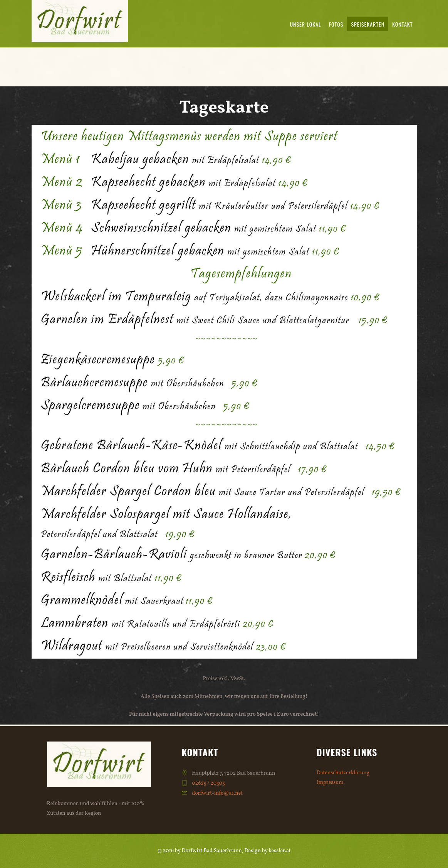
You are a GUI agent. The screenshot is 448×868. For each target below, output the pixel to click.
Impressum (330, 783)
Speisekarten (368, 24)
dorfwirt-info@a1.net (217, 793)
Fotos (336, 24)
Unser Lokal (305, 24)
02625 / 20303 (208, 783)
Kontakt (402, 24)
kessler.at (279, 851)
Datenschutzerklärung (343, 773)
